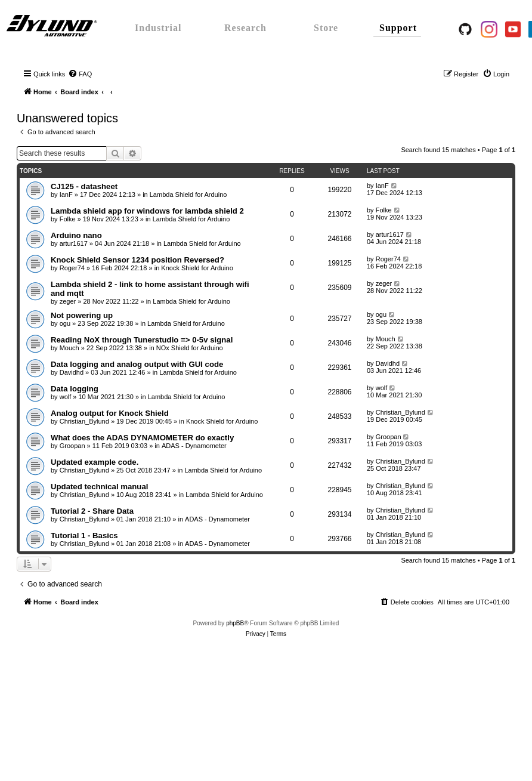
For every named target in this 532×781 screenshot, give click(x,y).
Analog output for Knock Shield (110, 413)
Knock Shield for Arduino (197, 268)
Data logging (75, 389)
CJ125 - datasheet (84, 186)
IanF (66, 195)
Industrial (158, 28)
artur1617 (74, 243)
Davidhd (72, 372)
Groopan (72, 446)
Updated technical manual (99, 487)
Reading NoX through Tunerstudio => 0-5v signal (142, 340)
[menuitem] (80, 74)
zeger (68, 301)
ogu (65, 323)
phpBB (235, 623)
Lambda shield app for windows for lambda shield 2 (147, 211)
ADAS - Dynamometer (194, 446)
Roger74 (72, 268)
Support (398, 28)
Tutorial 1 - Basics (84, 535)
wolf (66, 397)
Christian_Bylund (84, 421)
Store (326, 28)
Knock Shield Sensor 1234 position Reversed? (137, 260)
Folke (68, 219)
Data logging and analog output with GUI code (137, 364)
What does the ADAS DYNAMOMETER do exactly (142, 438)
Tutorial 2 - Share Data (92, 511)
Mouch (69, 348)
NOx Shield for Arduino (190, 348)
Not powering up (82, 315)
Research (245, 28)
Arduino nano (76, 235)
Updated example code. (95, 462)
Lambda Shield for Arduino (188, 195)
